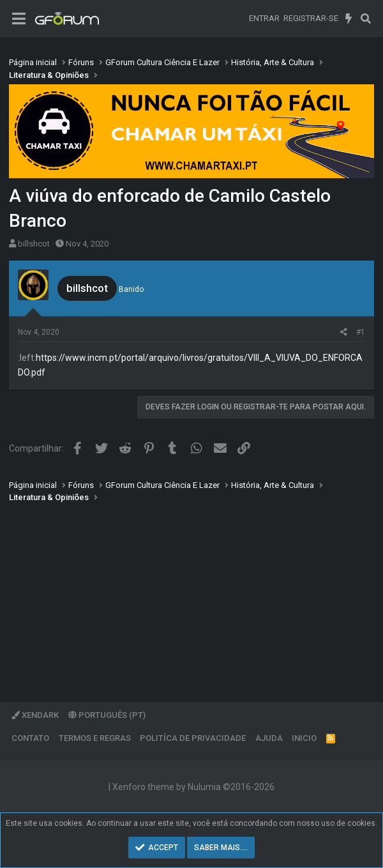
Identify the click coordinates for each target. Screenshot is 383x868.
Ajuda (269, 738)
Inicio (304, 738)
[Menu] (19, 19)
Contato (30, 738)
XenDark (35, 715)
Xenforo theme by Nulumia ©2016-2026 (193, 787)
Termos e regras (95, 738)
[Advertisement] (191, 593)
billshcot (34, 244)
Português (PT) (107, 715)
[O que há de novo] (349, 19)
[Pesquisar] (365, 19)
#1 (361, 332)
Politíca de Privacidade (193, 738)
